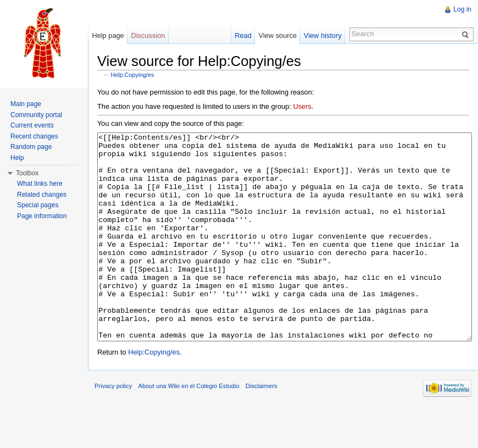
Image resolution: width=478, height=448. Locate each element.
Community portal (36, 115)
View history (323, 35)
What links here (40, 184)
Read (243, 35)
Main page (26, 104)
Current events (32, 125)
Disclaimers (262, 427)
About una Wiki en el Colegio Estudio (189, 427)
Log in (462, 9)
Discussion (148, 35)
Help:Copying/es (133, 75)
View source (278, 35)
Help (17, 158)
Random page (31, 147)
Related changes (42, 195)
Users (302, 106)
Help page (108, 35)
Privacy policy (113, 427)
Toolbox (27, 173)
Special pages (38, 205)
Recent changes (34, 136)
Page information (42, 216)
